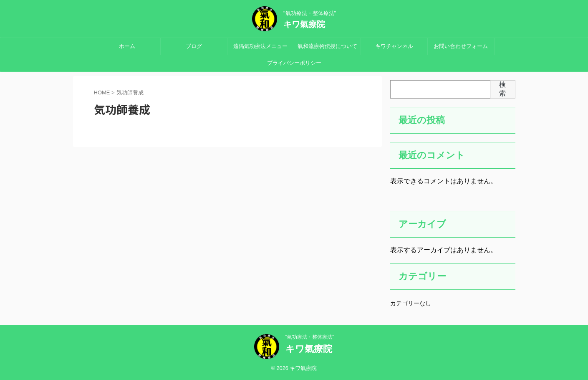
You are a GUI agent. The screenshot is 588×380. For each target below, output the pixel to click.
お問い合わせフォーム (461, 46)
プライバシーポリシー (294, 63)
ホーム (127, 46)
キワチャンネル (394, 46)
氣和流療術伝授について (327, 46)
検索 (502, 89)
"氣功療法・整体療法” (310, 337)
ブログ (194, 46)
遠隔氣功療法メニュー (260, 46)
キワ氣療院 (304, 24)
